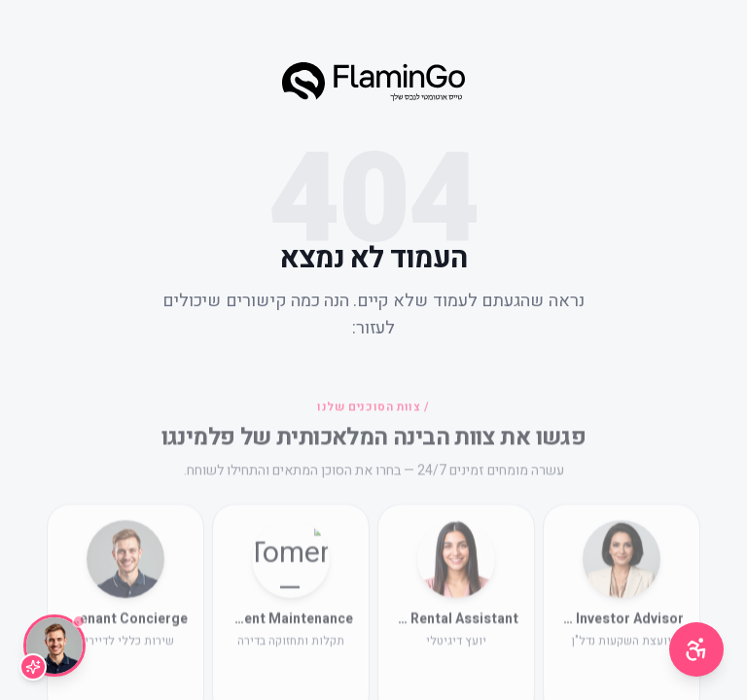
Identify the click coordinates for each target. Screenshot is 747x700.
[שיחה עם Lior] (54, 646)
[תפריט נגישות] (696, 649)
